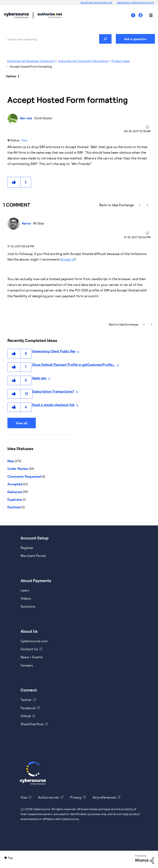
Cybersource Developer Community (16, 15)
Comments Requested (24, 476)
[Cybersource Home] (33, 773)
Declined (14, 507)
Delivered (15, 492)
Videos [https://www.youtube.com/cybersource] (26, 598)
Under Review (18, 469)
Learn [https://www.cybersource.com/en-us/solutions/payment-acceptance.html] (25, 590)
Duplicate (15, 499)
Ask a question (135, 39)
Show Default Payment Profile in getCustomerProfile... (74, 364)
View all (22, 423)
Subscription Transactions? (53, 391)
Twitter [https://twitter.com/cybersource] (26, 700)
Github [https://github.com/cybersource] (26, 716)
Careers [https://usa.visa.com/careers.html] (27, 665)
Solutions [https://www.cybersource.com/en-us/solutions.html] (28, 606)
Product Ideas (120, 61)
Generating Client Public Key (54, 351)
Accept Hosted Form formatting (68, 99)
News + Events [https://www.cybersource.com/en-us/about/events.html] (32, 657)
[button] (14, 182)
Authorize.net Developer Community (31, 61)
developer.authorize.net (97, 2)
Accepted (15, 484)
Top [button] (10, 858)
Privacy (76, 797)
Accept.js (67, 259)
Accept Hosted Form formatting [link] (31, 66)
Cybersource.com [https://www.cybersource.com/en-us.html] (34, 641)
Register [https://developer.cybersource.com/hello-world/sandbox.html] (27, 548)
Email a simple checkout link (53, 405)
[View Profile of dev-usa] (27, 118)
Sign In (141, 15)
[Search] (57, 39)
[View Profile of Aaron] (27, 223)
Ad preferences (104, 797)
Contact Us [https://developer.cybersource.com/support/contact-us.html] (29, 649)
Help (135, 15)
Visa (24, 797)
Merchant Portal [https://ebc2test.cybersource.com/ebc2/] (33, 556)
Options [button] (11, 76)
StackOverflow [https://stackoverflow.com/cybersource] (32, 724)
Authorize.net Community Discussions (83, 61)
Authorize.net (49, 797)
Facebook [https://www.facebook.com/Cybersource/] (28, 708)
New (24, 140)
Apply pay (39, 378)
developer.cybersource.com (135, 2)
